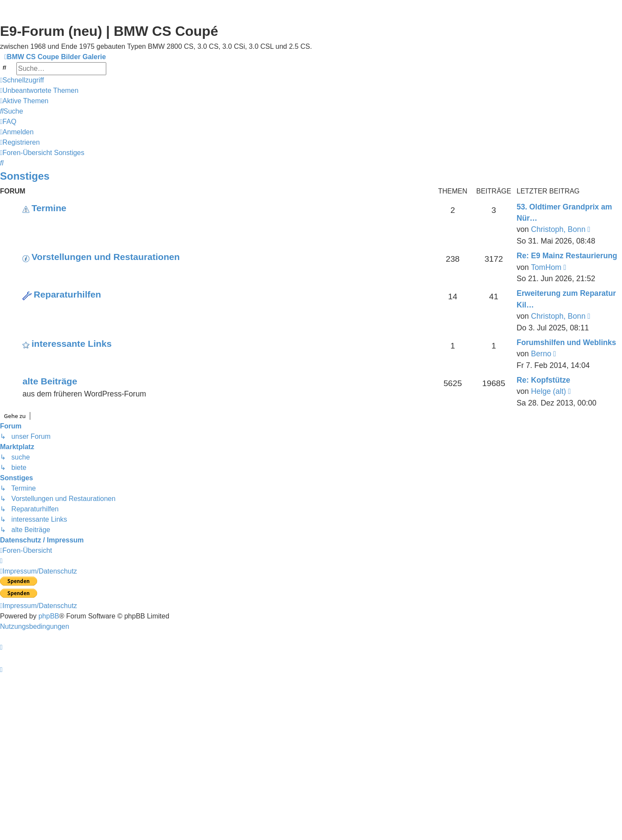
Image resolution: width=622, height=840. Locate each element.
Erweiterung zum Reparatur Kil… (566, 299)
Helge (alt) (548, 391)
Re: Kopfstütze (543, 380)
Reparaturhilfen (67, 294)
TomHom (546, 267)
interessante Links (71, 344)
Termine (49, 208)
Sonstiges (25, 176)
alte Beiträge (50, 381)
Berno (541, 354)
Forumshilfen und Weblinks (566, 342)
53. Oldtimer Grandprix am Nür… (564, 212)
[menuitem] (39, 91)
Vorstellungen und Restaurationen (106, 257)
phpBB (49, 616)
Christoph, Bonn (558, 229)
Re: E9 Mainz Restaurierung (567, 256)
